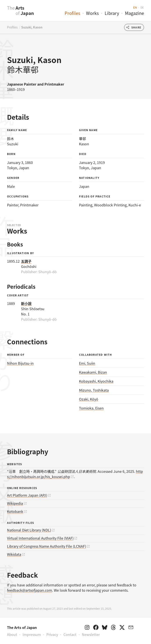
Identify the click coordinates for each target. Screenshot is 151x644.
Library (112, 13)
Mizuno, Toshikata (94, 390)
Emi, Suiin (87, 363)
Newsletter (91, 634)
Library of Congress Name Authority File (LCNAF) (47, 546)
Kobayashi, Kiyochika (96, 381)
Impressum (32, 634)
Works (92, 13)
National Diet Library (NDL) (29, 530)
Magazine (134, 13)
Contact (70, 634)
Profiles (72, 13)
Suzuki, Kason (32, 27)
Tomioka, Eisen (91, 408)
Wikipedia (15, 503)
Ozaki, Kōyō (89, 399)
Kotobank (15, 511)
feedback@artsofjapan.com (30, 590)
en (135, 7)
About (12, 634)
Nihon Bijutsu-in (20, 363)
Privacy (52, 634)
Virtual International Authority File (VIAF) (40, 538)
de (142, 7)
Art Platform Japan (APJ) (27, 495)
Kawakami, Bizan (93, 372)
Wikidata (14, 554)
